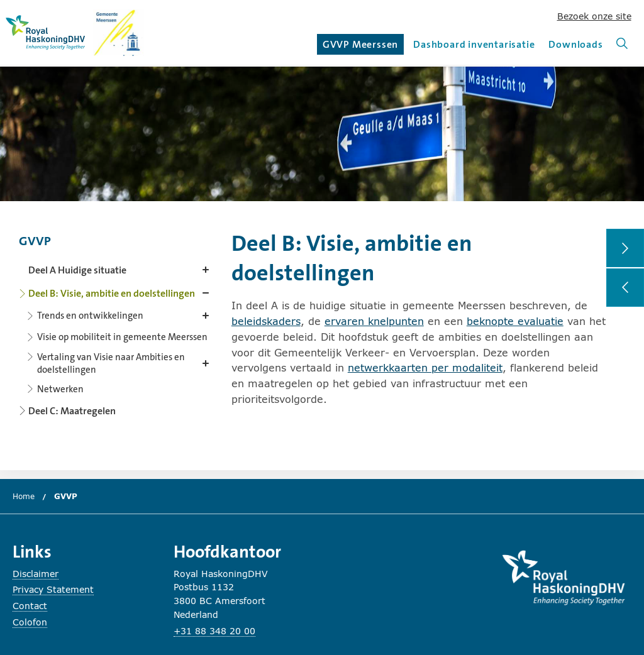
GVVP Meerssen (362, 46)
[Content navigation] (116, 322)
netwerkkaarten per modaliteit (425, 367)
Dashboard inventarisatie (474, 44)
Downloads (575, 44)
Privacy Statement (53, 589)
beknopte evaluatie (515, 321)
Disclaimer (36, 574)
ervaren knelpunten (374, 321)
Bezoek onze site (594, 16)
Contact (30, 606)
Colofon (30, 622)
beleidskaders (266, 321)
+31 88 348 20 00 (214, 631)
